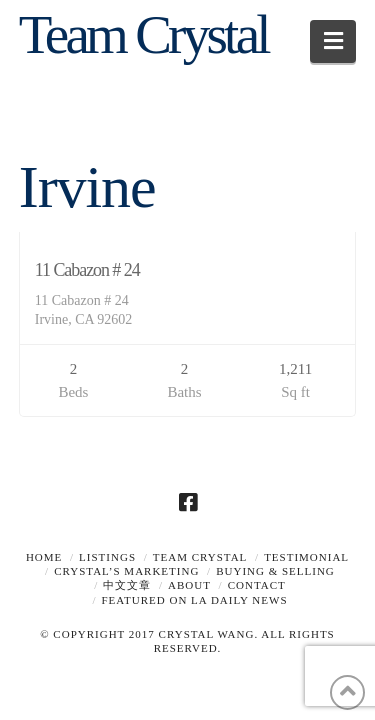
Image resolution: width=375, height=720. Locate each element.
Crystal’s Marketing (126, 571)
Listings (107, 557)
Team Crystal (143, 34)
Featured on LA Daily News (195, 600)
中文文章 (127, 585)
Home (44, 557)
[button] (333, 41)
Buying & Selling (275, 571)
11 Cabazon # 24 (87, 270)
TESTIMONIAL (306, 557)
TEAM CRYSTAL (200, 557)
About (189, 585)
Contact (257, 585)
